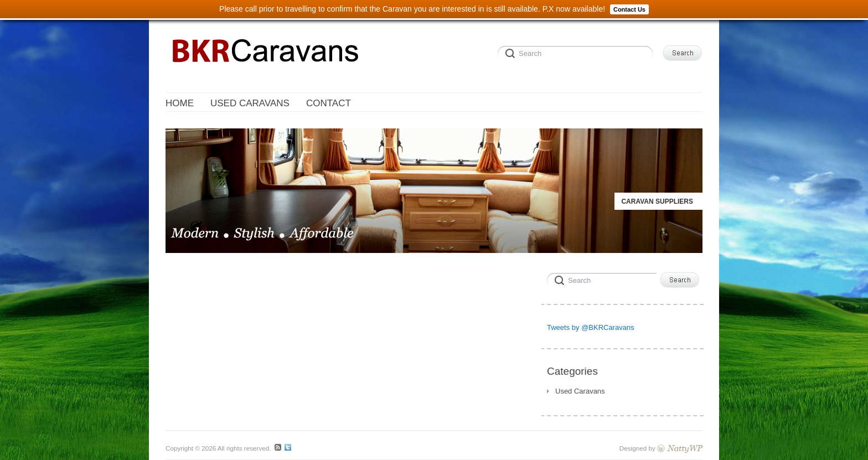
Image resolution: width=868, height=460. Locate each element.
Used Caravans (580, 391)
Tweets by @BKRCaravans (591, 327)
